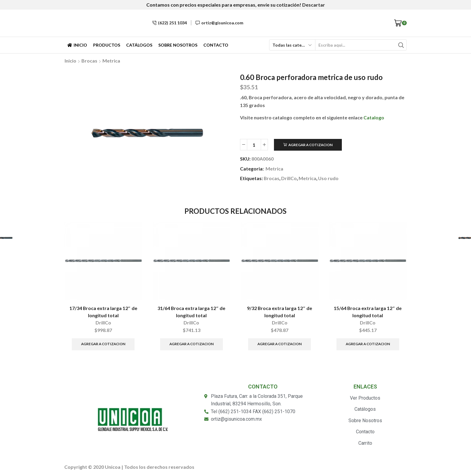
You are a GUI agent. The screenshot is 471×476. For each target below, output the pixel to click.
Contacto (216, 45)
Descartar (314, 5)
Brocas (89, 61)
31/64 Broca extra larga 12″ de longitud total (191, 312)
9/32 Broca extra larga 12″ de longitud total (280, 312)
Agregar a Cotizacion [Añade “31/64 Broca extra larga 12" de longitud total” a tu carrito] (191, 344)
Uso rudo (328, 178)
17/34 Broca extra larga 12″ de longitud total (103, 312)
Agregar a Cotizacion (310, 145)
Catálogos (139, 45)
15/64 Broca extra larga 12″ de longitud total (368, 312)
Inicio (77, 45)
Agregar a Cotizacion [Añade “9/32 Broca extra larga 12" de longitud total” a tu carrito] (280, 344)
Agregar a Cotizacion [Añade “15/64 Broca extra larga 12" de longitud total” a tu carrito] (368, 344)
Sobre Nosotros (178, 45)
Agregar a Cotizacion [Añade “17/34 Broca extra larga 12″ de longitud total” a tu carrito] (103, 344)
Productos (107, 45)
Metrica (111, 61)
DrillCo (289, 178)
